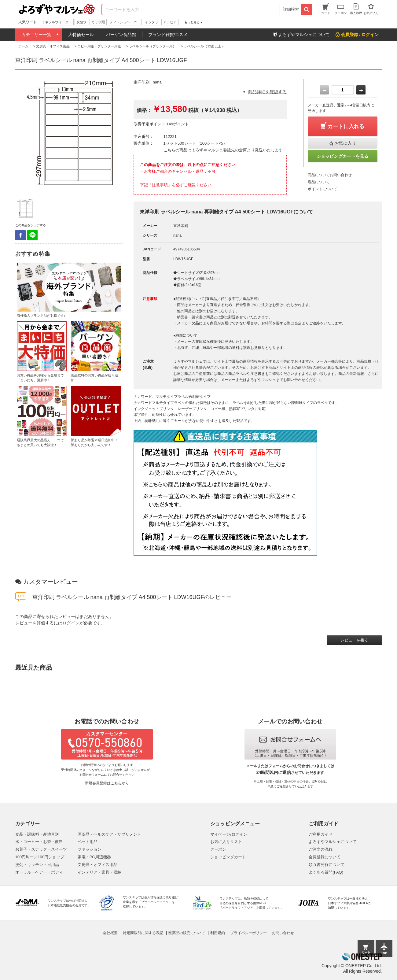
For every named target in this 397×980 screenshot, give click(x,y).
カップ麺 (98, 22)
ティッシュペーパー (125, 22)
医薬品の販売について (187, 933)
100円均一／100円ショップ (40, 857)
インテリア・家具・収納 (99, 872)
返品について (319, 182)
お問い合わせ (283, 933)
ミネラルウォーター (57, 22)
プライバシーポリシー (248, 933)
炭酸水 (81, 22)
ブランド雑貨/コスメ (168, 35)
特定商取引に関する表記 (143, 933)
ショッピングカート (228, 857)
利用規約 (218, 933)
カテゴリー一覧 (36, 35)
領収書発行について (327, 865)
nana (157, 82)
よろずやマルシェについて (333, 842)
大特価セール (81, 35)
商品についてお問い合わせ (330, 175)
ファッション (90, 849)
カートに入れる (346, 126)
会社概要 (110, 933)
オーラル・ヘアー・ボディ (39, 872)
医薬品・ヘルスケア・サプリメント (109, 834)
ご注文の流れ (321, 849)
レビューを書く (354, 640)
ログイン (71, 623)
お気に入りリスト (226, 842)
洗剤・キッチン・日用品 (37, 865)
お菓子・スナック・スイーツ (41, 849)
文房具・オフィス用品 (97, 865)
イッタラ (152, 22)
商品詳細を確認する (267, 92)
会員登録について (325, 857)
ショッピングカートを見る (343, 156)
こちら (116, 783)
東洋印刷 (142, 82)
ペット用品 (88, 842)
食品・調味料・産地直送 (37, 834)
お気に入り (345, 143)
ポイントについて (322, 189)
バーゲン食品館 (121, 35)
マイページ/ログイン (229, 834)
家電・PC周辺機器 (94, 857)
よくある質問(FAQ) (326, 872)
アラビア (170, 22)
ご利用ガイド (321, 834)
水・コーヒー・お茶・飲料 (39, 842)
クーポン (218, 849)
